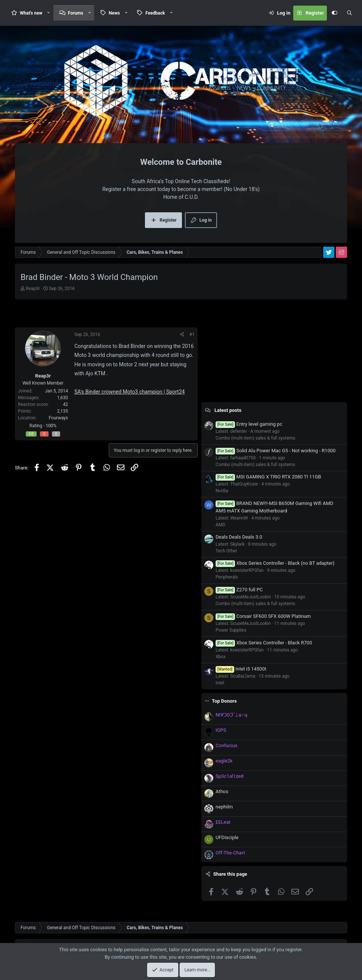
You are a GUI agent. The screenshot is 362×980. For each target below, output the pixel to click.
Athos (222, 791)
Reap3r (33, 289)
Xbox (221, 657)
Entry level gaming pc (249, 424)
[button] (49, 13)
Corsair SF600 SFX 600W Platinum (263, 616)
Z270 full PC (239, 590)
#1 (192, 335)
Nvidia (222, 491)
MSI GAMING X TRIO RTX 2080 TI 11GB (268, 477)
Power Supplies (231, 630)
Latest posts (228, 410)
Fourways (58, 418)
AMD (220, 525)
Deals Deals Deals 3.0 (239, 537)
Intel (220, 683)
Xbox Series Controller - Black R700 (264, 643)
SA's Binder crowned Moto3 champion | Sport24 (129, 392)
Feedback (155, 13)
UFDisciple (227, 837)
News (114, 13)
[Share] (182, 335)
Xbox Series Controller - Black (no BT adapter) (275, 563)
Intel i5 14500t (241, 669)
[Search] (349, 13)
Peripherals (227, 577)
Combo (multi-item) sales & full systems (255, 438)
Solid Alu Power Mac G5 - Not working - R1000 (276, 451)
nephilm (224, 807)
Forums (76, 13)
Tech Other (226, 551)
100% (51, 426)
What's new (31, 13)
